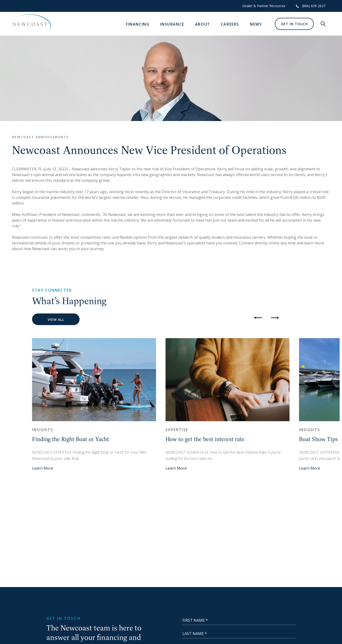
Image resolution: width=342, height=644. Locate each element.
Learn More (43, 468)
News (256, 24)
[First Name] (239, 620)
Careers (230, 24)
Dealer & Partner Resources (264, 6)
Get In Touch (294, 24)
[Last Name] (239, 634)
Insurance (172, 24)
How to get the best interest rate (205, 439)
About (203, 24)
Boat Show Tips (318, 439)
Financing (138, 24)
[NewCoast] (31, 23)
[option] (94, 405)
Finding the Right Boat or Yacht (71, 439)
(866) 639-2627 (314, 6)
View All (56, 320)
